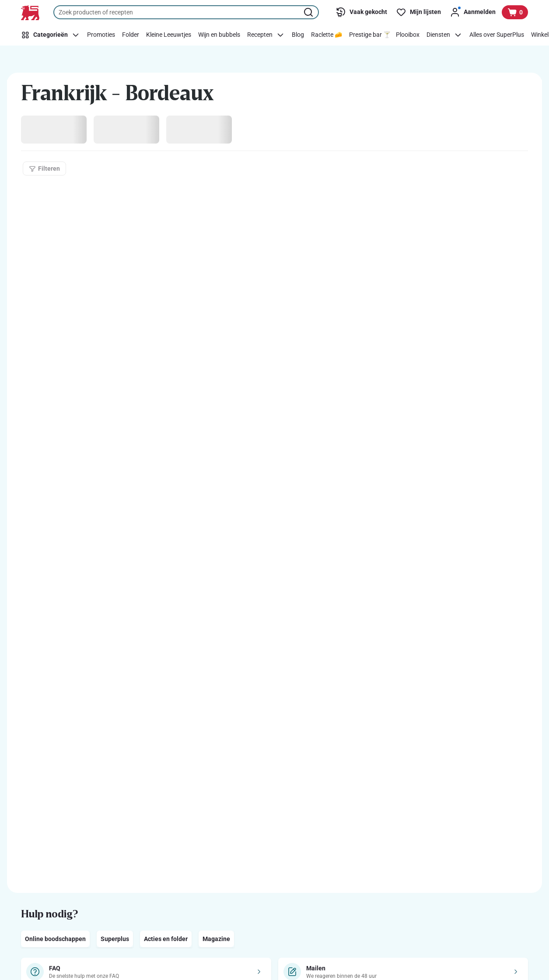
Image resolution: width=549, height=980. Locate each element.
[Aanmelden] (473, 12)
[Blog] (298, 35)
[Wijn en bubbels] (219, 35)
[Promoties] (101, 35)
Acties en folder (166, 939)
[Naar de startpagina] (30, 13)
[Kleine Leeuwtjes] (169, 35)
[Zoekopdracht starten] (309, 12)
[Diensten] (444, 35)
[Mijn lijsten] (418, 12)
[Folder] (131, 35)
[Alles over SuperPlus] (497, 35)
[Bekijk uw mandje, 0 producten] (515, 12)
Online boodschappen (55, 939)
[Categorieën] (52, 35)
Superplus (115, 939)
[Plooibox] (408, 35)
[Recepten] (266, 35)
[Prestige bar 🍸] (370, 35)
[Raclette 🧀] (327, 35)
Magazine (216, 939)
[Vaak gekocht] (361, 12)
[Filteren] (44, 169)
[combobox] (186, 12)
